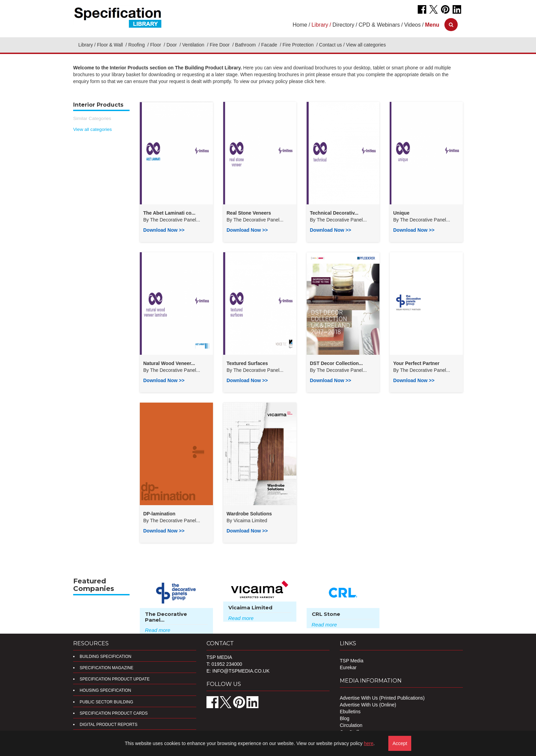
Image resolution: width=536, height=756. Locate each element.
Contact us (330, 45)
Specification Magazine (106, 668)
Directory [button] (344, 25)
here (368, 743)
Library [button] (320, 25)
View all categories (92, 129)
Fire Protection (299, 45)
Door (172, 45)
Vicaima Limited (250, 521)
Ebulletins (350, 712)
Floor (156, 45)
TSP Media (352, 661)
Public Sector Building (106, 702)
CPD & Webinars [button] (379, 25)
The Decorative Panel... (175, 220)
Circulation (351, 725)
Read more (158, 630)
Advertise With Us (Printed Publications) (382, 698)
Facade (270, 45)
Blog (345, 718)
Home (300, 25)
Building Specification (105, 657)
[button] (432, 25)
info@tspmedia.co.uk (241, 671)
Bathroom (246, 45)
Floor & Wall (111, 45)
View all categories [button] (366, 45)
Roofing (137, 45)
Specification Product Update (115, 679)
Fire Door (220, 45)
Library (86, 45)
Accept (400, 743)
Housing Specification (105, 690)
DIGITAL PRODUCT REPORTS (109, 725)
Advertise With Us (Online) (368, 705)
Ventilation (194, 45)
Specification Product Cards (114, 713)
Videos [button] (412, 25)
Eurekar (348, 667)
